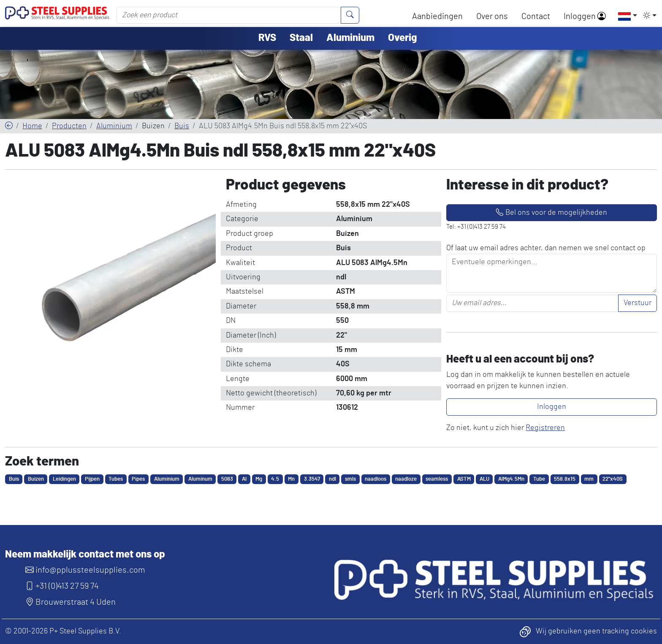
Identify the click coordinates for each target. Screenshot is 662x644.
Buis (182, 126)
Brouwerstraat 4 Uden (71, 602)
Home (32, 126)
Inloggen (585, 16)
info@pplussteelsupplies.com (85, 570)
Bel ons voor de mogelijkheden (552, 213)
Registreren (545, 428)
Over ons (492, 16)
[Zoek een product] (229, 15)
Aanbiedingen (437, 16)
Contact (536, 16)
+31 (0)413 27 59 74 (62, 586)
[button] (625, 16)
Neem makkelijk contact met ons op (85, 555)
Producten (69, 126)
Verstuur (638, 303)
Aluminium (114, 126)
